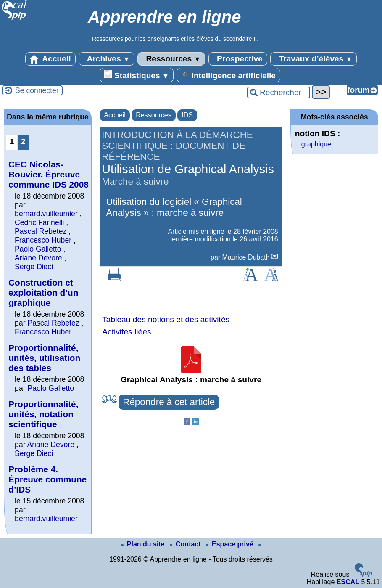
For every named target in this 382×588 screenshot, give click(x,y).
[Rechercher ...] (279, 93)
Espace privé (231, 544)
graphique (316, 144)
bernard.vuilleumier (46, 214)
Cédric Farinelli (39, 222)
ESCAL (348, 582)
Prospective (238, 59)
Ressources (171, 59)
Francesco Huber (43, 240)
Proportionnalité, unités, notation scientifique (43, 414)
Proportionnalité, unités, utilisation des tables (44, 358)
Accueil (50, 59)
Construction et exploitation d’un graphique (43, 293)
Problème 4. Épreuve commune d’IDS (47, 479)
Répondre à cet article (169, 402)
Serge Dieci (34, 267)
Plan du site (144, 544)
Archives (107, 59)
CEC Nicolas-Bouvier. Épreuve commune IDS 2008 (49, 174)
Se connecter (37, 90)
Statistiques (137, 75)
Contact (186, 544)
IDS (187, 115)
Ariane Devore (38, 258)
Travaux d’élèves (314, 59)
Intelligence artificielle (228, 75)
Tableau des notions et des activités (166, 319)
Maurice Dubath (246, 257)
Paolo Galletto (38, 249)
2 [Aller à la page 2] (23, 142)
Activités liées (126, 332)
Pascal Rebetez (41, 231)
